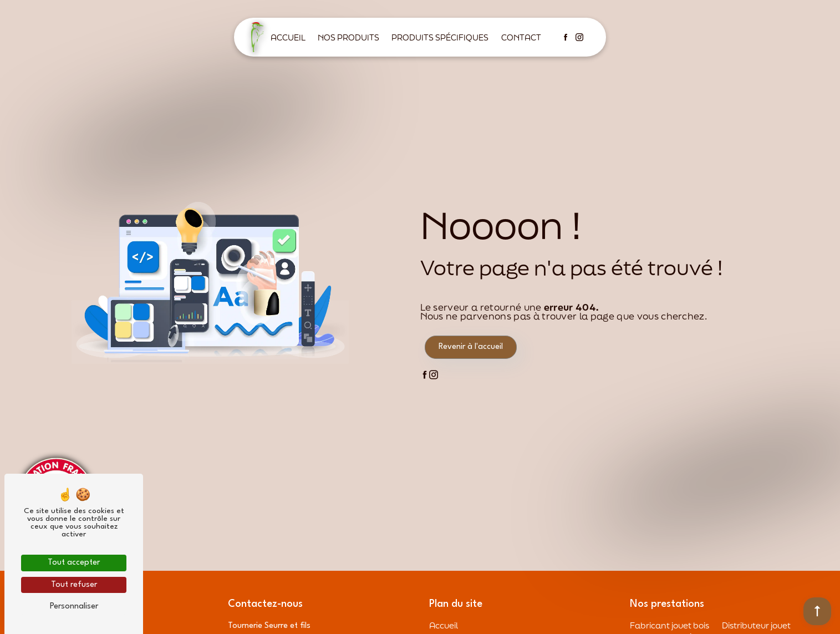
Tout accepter (74, 563)
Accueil (288, 37)
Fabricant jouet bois (670, 625)
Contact (521, 37)
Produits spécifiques (440, 37)
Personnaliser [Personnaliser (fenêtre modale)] (74, 607)
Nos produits (348, 37)
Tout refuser (74, 585)
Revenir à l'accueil (471, 347)
